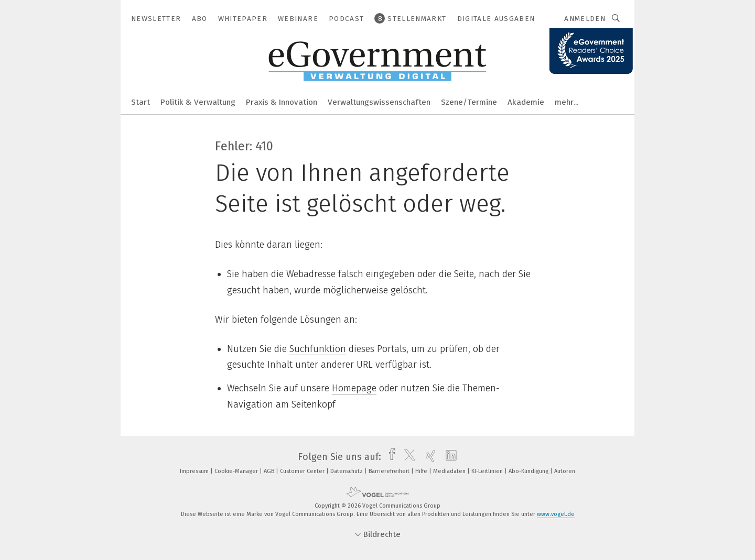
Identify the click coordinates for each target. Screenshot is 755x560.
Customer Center (303, 471)
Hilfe (422, 471)
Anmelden (585, 19)
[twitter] (407, 457)
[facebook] (389, 457)
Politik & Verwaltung (198, 102)
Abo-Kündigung (529, 471)
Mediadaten (450, 471)
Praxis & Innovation (282, 102)
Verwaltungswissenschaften (379, 102)
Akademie (526, 102)
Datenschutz (347, 471)
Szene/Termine (469, 102)
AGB (270, 471)
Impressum (195, 471)
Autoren (565, 471)
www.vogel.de (556, 514)
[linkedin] (449, 457)
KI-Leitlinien (488, 471)
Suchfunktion (318, 349)
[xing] (428, 457)
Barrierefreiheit (390, 471)
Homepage (354, 388)
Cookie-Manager (237, 471)
